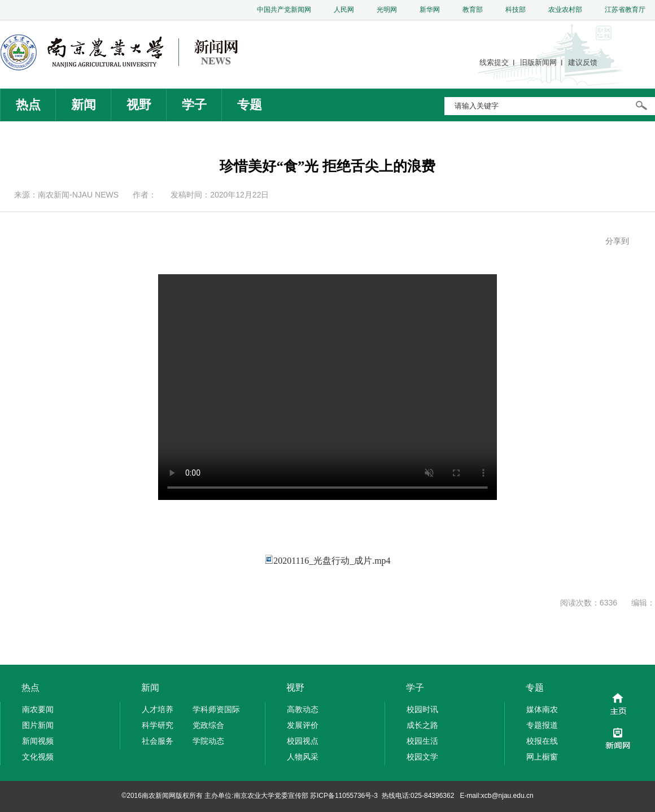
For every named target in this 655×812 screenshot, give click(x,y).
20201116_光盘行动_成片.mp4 (332, 561)
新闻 (84, 105)
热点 (28, 105)
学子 (194, 105)
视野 (139, 105)
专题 (250, 105)
